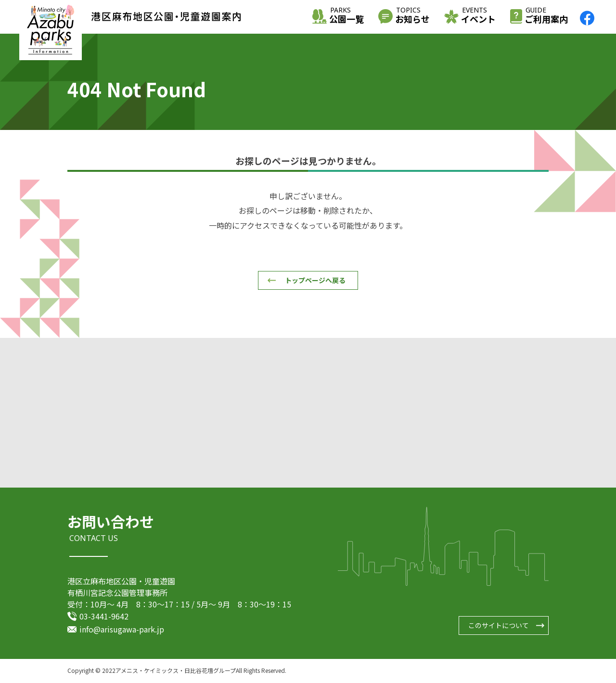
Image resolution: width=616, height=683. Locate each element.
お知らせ (412, 16)
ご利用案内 (546, 16)
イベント (478, 16)
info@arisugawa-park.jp (122, 630)
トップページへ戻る (315, 280)
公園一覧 (346, 16)
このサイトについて (499, 626)
